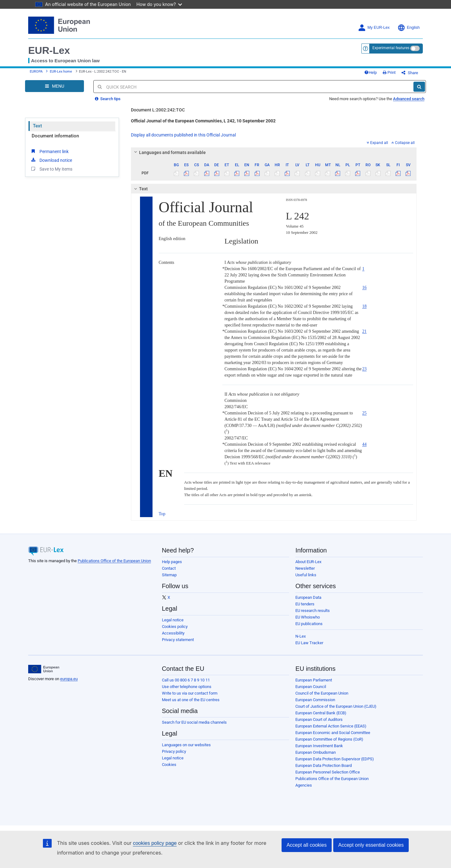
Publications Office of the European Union (114, 561)
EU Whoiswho (308, 617)
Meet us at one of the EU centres (191, 700)
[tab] (274, 152)
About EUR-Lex (308, 562)
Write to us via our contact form (190, 693)
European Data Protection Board (324, 765)
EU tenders (305, 604)
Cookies (169, 765)
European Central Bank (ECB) (321, 713)
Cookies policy (175, 627)
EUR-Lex (49, 50)
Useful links (306, 575)
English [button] (409, 28)
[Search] (419, 87)
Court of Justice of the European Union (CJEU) (336, 706)
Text (37, 126)
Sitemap (169, 575)
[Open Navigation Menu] (54, 86)
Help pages (172, 562)
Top (162, 514)
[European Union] (44, 669)
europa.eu (69, 679)
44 (365, 444)
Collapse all (403, 143)
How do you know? (159, 4)
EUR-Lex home (61, 72)
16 (365, 288)
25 (365, 413)
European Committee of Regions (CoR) (329, 739)
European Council (311, 687)
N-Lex (301, 636)
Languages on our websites (186, 745)
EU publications (309, 624)
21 (365, 331)
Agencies (304, 785)
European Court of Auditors (319, 719)
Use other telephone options (187, 687)
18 (365, 306)
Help (371, 72)
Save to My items (51, 169)
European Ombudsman (316, 752)
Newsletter (305, 568)
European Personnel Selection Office (328, 772)
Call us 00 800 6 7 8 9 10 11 (186, 680)
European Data (308, 597)
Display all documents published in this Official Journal (183, 135)
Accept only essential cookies (371, 845)
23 (365, 369)
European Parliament (314, 680)
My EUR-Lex (374, 28)
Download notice (51, 160)
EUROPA (36, 72)
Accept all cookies (307, 845)
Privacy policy (174, 751)
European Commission (315, 700)
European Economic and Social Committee (333, 733)
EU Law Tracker (309, 643)
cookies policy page (155, 843)
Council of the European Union (322, 693)
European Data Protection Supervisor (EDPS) (335, 759)
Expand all (377, 143)
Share (410, 73)
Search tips (108, 99)
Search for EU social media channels (194, 722)
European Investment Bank (319, 746)
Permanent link (49, 151)
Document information (55, 136)
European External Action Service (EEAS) (331, 726)
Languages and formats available (169, 152)
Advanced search (409, 99)
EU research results (313, 611)
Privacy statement (178, 640)
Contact (169, 568)
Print (389, 72)
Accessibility (173, 633)
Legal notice (173, 620)
